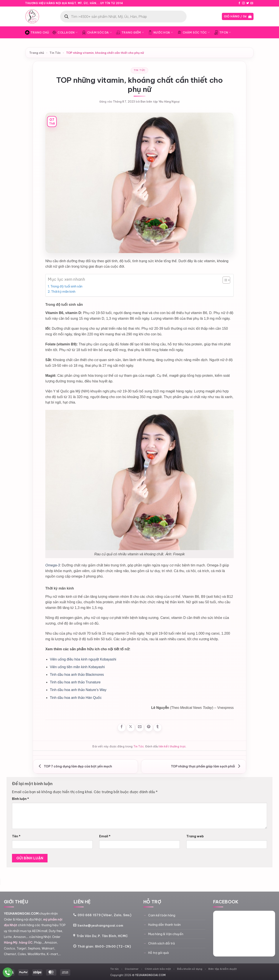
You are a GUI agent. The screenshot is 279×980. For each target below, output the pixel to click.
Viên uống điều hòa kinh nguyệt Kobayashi (83, 659)
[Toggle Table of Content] (224, 280)
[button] (238, 16)
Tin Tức (55, 53)
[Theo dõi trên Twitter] (248, 3)
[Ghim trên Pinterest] (149, 728)
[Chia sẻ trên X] (131, 728)
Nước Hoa (161, 32)
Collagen (65, 32)
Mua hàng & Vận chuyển (166, 934)
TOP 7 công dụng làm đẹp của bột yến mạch (74, 766)
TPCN (222, 32)
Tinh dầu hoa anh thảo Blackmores (77, 675)
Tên (16, 836)
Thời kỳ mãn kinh (63, 292)
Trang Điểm (130, 32)
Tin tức (115, 969)
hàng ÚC (26, 943)
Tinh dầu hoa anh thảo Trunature (75, 682)
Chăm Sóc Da (97, 32)
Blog (232, 3)
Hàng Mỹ (11, 943)
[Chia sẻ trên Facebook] (122, 728)
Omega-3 (53, 565)
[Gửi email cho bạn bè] (140, 728)
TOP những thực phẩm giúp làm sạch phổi (207, 766)
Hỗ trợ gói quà (158, 953)
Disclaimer (132, 969)
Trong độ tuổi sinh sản (66, 286)
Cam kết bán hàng (162, 915)
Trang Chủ (37, 32)
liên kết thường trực (172, 746)
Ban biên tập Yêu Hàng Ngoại (160, 102)
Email (105, 836)
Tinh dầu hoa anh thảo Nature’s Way (78, 690)
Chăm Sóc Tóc (194, 32)
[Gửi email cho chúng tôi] (252, 3)
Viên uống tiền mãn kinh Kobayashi (77, 667)
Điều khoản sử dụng (190, 969)
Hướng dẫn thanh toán (164, 925)
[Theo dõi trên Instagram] (243, 3)
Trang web (195, 836)
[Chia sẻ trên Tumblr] (158, 728)
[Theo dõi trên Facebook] (239, 3)
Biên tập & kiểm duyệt (223, 969)
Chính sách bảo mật (158, 969)
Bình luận (20, 799)
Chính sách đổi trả (162, 943)
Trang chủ (37, 53)
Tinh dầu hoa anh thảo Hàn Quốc (76, 698)
